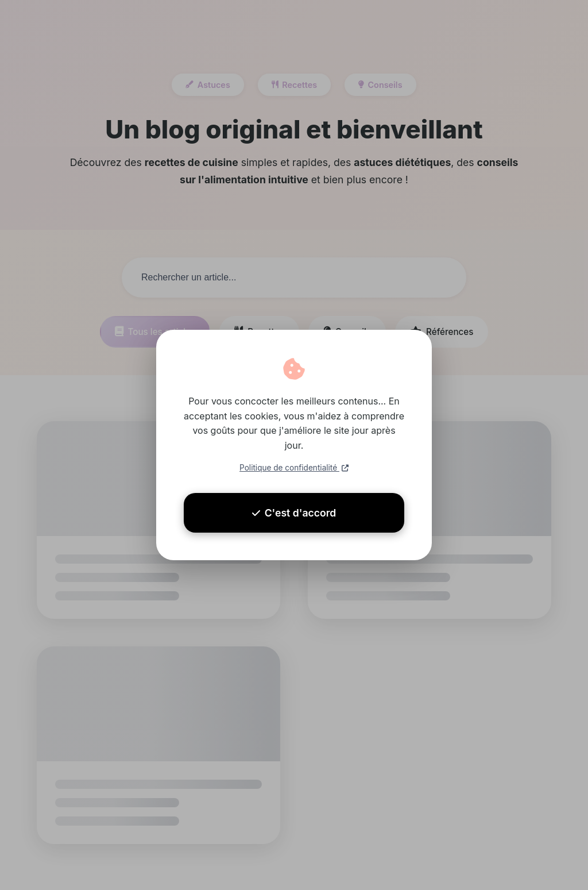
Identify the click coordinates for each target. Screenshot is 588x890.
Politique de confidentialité (294, 468)
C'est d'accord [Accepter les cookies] (294, 513)
